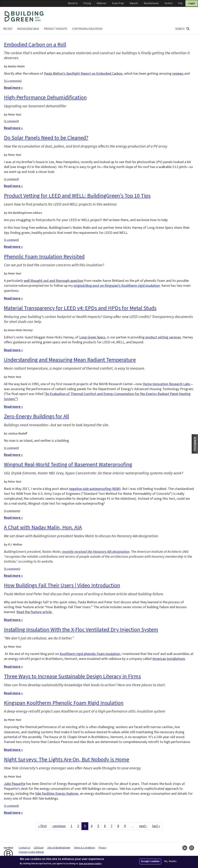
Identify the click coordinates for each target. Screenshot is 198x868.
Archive (168, 3)
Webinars (102, 3)
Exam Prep (118, 3)
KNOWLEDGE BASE (28, 29)
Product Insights (56, 29)
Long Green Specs (92, 337)
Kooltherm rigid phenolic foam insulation (90, 654)
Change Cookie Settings (31, 852)
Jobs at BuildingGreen (59, 848)
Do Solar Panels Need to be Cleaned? (46, 138)
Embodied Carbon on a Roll (35, 45)
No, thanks (170, 861)
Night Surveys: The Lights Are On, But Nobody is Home (67, 760)
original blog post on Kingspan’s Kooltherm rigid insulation (117, 286)
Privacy (102, 848)
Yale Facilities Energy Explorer (57, 794)
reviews (178, 74)
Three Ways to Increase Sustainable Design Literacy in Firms (72, 676)
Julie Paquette (15, 784)
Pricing (87, 3)
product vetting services (163, 337)
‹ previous (59, 826)
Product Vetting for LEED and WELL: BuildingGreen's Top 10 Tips (77, 196)
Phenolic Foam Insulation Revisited (44, 257)
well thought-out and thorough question (53, 281)
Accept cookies (150, 861)
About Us (73, 3)
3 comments (12, 511)
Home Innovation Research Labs (166, 384)
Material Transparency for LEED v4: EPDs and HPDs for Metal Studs (80, 308)
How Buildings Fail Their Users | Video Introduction (62, 585)
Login (192, 3)
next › (143, 826)
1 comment (11, 121)
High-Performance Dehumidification (45, 97)
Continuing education (87, 29)
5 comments (12, 569)
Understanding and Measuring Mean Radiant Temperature (70, 360)
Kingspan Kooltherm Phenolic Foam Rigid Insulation (64, 703)
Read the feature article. (34, 612)
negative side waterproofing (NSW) (95, 489)
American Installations (169, 659)
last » (156, 826)
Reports (134, 3)
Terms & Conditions (84, 848)
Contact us (24, 848)
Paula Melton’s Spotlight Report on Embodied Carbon (83, 74)
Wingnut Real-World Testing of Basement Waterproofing (68, 465)
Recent (8, 29)
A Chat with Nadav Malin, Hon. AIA (43, 527)
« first (42, 826)
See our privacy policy (90, 864)
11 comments (13, 81)
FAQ (180, 3)
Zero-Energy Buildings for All (36, 416)
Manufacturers (151, 3)
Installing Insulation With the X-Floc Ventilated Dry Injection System (81, 630)
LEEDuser (39, 848)
